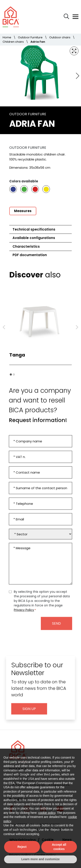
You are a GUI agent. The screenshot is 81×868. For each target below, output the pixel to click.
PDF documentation (30, 255)
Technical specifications (34, 229)
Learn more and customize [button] (40, 859)
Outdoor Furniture (30, 37)
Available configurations (34, 238)
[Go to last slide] (4, 332)
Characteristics (26, 246)
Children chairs (13, 42)
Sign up (29, 713)
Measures (23, 215)
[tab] (11, 379)
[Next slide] (77, 76)
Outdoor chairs (60, 37)
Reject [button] (22, 847)
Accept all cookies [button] (59, 847)
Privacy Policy (24, 614)
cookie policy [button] (47, 813)
